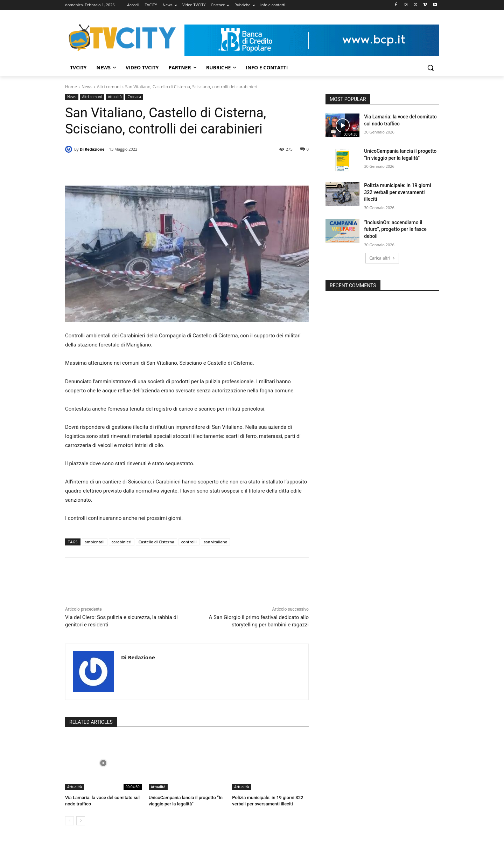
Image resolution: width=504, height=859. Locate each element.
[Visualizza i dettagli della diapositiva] (312, 40)
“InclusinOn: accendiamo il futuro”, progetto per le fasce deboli (395, 229)
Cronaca (134, 97)
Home (71, 87)
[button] (430, 68)
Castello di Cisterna (156, 542)
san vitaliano (215, 542)
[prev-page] (69, 821)
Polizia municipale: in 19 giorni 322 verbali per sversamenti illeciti (397, 192)
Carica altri (382, 258)
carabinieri (122, 542)
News (87, 87)
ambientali (95, 542)
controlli (189, 542)
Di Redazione (92, 149)
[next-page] (81, 821)
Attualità (115, 97)
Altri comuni (109, 87)
